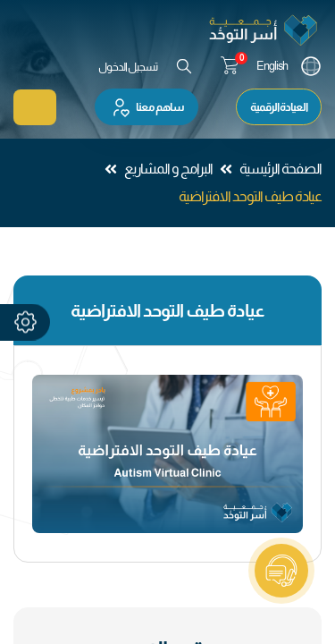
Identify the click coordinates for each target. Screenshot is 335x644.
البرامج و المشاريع (168, 169)
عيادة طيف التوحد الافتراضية (250, 196)
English (272, 66)
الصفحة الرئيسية (281, 169)
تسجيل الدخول (128, 67)
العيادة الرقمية (279, 107)
